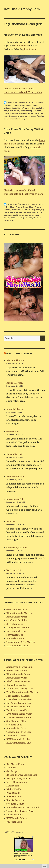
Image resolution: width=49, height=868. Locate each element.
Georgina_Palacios (17, 548)
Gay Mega (12, 771)
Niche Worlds (14, 789)
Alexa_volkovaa (15, 360)
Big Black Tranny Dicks (15, 105)
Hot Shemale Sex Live (18, 707)
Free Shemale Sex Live (19, 699)
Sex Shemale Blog (16, 721)
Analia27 (11, 522)
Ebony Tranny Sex (17, 685)
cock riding (16, 215)
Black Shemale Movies (19, 613)
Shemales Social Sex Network (23, 807)
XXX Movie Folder (17, 818)
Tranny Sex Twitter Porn (20, 811)
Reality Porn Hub (16, 800)
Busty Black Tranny (21, 108)
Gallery (39, 103)
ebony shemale (26, 113)
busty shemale (11, 113)
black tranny (14, 111)
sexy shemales (15, 635)
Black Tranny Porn (17, 617)
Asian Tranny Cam (17, 671)
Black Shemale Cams (18, 674)
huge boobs (10, 116)
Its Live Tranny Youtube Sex (22, 775)
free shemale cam (16, 631)
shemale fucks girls (19, 119)
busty (6, 215)
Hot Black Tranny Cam (22, 9)
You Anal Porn (14, 822)
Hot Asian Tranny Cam (19, 703)
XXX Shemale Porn (17, 646)
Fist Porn (11, 768)
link (47, 828)
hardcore (39, 113)
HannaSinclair (15, 454)
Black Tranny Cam (17, 678)
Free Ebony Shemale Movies (22, 692)
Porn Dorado (13, 793)
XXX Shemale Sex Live (19, 739)
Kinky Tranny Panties (19, 778)
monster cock (23, 116)
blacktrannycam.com (31, 111)
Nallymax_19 (14, 570)
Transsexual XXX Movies (21, 642)
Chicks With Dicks (17, 620)
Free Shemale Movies (18, 696)
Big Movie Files (15, 764)
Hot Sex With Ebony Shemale (23, 35)
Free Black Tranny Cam (20, 689)
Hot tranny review (19, 354)
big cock (36, 108)
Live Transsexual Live (19, 717)
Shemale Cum (14, 725)
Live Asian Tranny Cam (19, 714)
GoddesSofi (12, 431)
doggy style (28, 215)
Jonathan (12, 103)
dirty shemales (15, 624)
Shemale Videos (15, 638)
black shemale (15, 212)
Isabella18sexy (15, 409)
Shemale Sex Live (16, 728)
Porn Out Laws (14, 797)
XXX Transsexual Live (19, 743)
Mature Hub (13, 786)
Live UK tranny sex (17, 782)
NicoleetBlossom (16, 477)
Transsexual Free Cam (19, 732)
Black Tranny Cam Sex (19, 681)
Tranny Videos (14, 815)
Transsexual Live (16, 736)
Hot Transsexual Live (18, 710)
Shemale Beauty (15, 804)
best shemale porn (17, 609)
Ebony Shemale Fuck (18, 628)
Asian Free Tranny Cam (19, 667)
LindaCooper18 (15, 499)
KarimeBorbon (15, 383)
